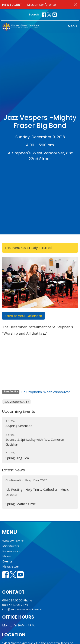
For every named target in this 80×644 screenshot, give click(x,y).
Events (7, 561)
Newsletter (11, 566)
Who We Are (13, 541)
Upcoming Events (19, 411)
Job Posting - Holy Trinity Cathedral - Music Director (37, 492)
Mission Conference (41, 4)
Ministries (11, 546)
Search (34, 15)
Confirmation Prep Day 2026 (27, 480)
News (7, 556)
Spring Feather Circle (21, 504)
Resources (12, 551)
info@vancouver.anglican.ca (22, 609)
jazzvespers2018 (17, 402)
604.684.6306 (12, 600)
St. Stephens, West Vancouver (46, 392)
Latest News (14, 470)
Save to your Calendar (23, 316)
